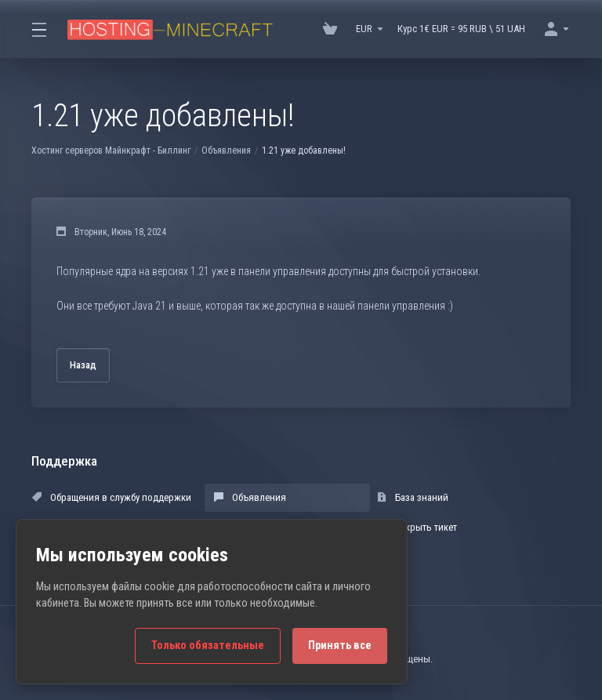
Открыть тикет (417, 527)
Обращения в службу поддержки (112, 497)
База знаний (413, 497)
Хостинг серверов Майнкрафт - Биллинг (111, 151)
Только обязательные (208, 646)
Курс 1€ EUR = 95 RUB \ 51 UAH (461, 29)
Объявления (226, 151)
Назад (83, 365)
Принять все (340, 646)
